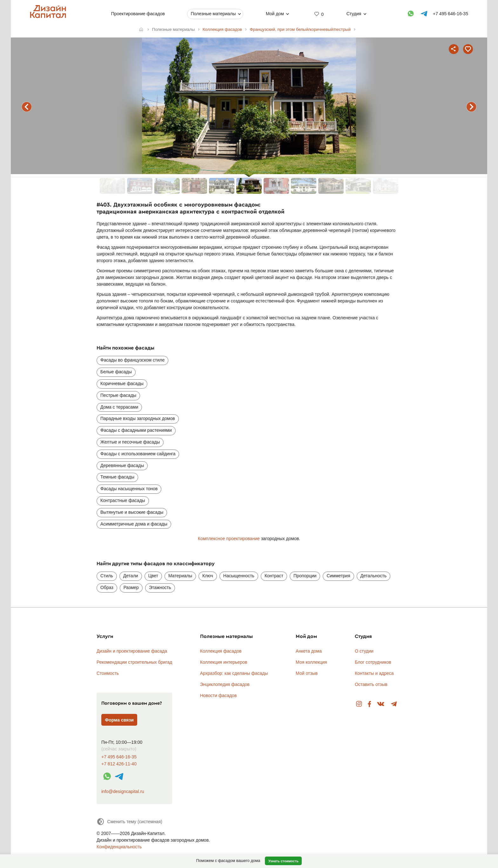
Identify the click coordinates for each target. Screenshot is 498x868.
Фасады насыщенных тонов (129, 489)
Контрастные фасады (123, 500)
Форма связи (119, 720)
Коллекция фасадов (221, 651)
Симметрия (338, 576)
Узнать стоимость (283, 861)
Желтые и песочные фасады (130, 442)
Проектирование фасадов (138, 14)
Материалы (180, 576)
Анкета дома (309, 651)
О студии (364, 651)
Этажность (160, 587)
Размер (131, 587)
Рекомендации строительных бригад (134, 662)
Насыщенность (239, 576)
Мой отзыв (307, 673)
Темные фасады (117, 477)
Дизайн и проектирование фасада (132, 651)
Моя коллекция (311, 662)
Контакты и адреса (374, 673)
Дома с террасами (119, 407)
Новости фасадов (219, 695)
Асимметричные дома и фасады (134, 524)
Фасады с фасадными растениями (136, 430)
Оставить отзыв (371, 684)
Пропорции (305, 576)
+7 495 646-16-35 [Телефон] (451, 14)
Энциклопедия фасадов (225, 684)
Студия (354, 14)
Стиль (107, 576)
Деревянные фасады (122, 465)
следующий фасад (471, 107)
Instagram (359, 704)
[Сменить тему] (129, 821)
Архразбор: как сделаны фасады (234, 673)
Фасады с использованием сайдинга (138, 454)
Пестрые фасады (118, 395)
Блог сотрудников (373, 662)
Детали (131, 576)
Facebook (369, 704)
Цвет (153, 576)
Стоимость (108, 673)
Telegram (394, 704)
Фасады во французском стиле (132, 360)
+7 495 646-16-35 (119, 757)
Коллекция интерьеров (224, 662)
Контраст (274, 576)
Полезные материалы (213, 14)
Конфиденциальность (119, 847)
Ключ (208, 576)
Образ (107, 587)
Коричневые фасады (122, 383)
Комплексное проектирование (229, 539)
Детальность (374, 576)
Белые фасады (116, 372)
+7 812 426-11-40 (119, 764)
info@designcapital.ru (123, 791)
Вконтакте (381, 704)
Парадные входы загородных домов (138, 418)
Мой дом (275, 14)
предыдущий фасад (27, 107)
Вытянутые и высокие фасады (132, 512)
